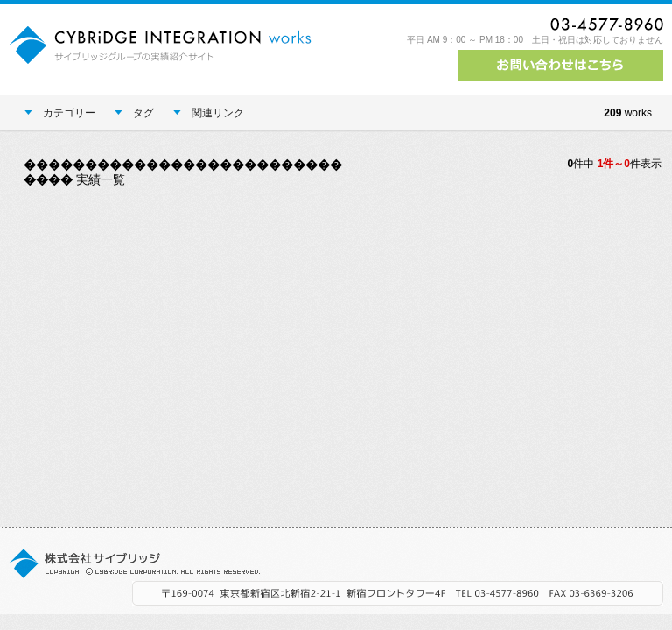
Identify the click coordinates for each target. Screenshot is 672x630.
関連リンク (209, 113)
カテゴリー (60, 113)
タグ (134, 113)
